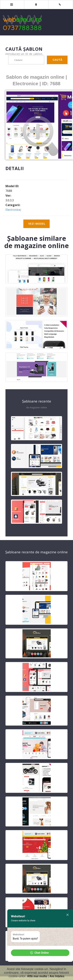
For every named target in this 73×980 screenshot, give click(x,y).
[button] (40, 953)
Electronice (13, 210)
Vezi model (37, 224)
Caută (57, 60)
